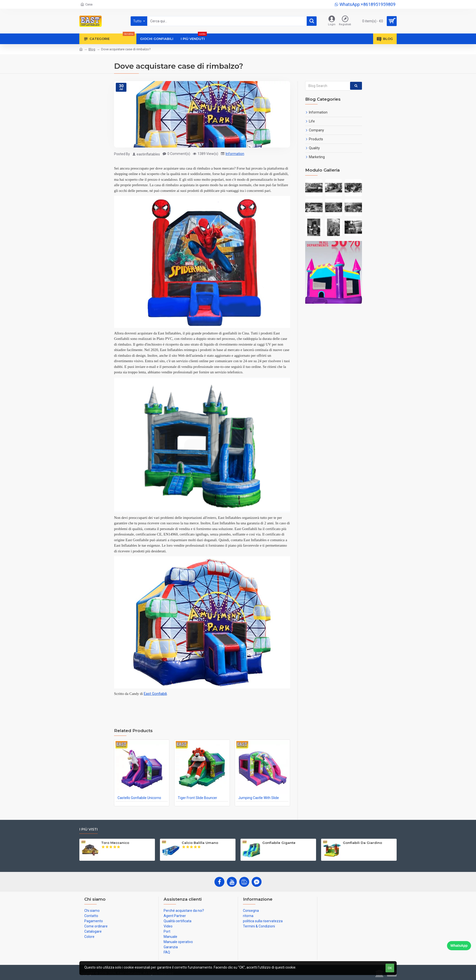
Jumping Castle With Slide (259, 798)
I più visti (89, 829)
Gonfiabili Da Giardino (362, 843)
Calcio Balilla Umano (200, 843)
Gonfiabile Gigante (279, 843)
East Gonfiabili (155, 694)
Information (235, 154)
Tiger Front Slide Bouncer (197, 798)
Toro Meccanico (115, 843)
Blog (92, 49)
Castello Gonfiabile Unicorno (139, 798)
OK (390, 968)
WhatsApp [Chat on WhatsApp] (459, 946)
